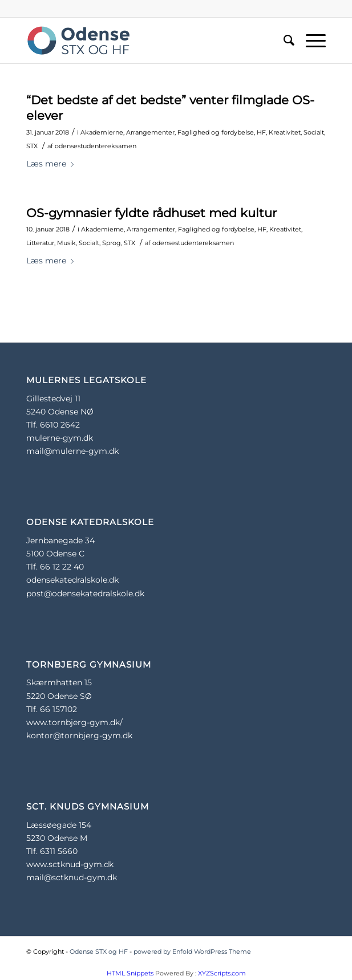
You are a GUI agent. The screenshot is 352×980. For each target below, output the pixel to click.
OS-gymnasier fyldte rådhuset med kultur (151, 213)
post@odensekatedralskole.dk (85, 593)
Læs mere (52, 164)
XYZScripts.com (222, 973)
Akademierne (102, 132)
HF (261, 132)
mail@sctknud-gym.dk (72, 877)
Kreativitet (285, 132)
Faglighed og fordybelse (216, 132)
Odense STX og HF (99, 951)
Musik (66, 243)
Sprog (112, 243)
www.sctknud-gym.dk (70, 864)
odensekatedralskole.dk (72, 580)
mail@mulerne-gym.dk (72, 451)
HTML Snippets (130, 973)
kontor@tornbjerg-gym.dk (79, 735)
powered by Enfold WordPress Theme (192, 951)
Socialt (314, 132)
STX (32, 146)
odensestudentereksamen (96, 146)
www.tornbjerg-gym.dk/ (74, 722)
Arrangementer (150, 132)
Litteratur (40, 243)
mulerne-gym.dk (60, 438)
